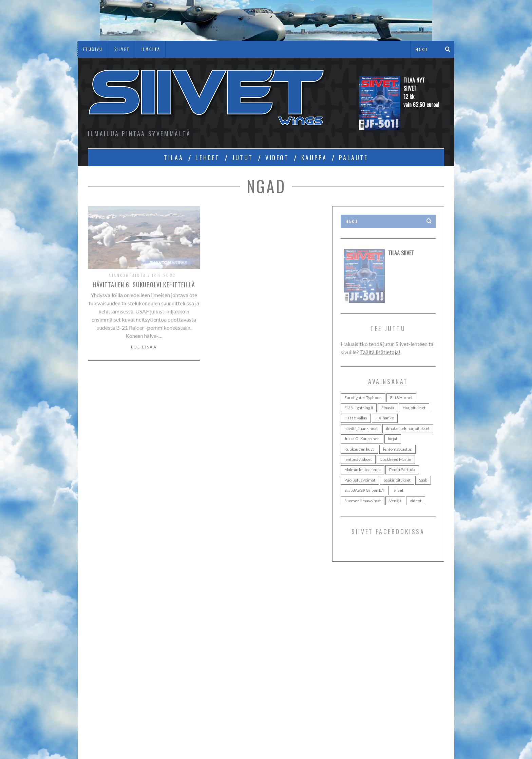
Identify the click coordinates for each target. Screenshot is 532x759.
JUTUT (243, 158)
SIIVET (122, 49)
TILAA (174, 158)
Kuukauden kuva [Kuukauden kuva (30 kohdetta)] (359, 449)
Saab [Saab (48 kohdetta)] (423, 480)
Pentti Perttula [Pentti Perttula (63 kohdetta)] (402, 469)
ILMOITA (151, 49)
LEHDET (208, 158)
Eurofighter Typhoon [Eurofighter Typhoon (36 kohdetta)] (363, 397)
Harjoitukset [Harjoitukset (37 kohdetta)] (414, 408)
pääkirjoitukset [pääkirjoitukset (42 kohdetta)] (397, 480)
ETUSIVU (93, 49)
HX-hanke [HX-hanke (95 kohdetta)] (385, 418)
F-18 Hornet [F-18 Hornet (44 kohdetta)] (401, 397)
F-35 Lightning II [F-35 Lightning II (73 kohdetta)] (359, 408)
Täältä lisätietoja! (380, 352)
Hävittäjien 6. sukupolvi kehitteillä (144, 285)
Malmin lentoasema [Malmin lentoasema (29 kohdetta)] (363, 469)
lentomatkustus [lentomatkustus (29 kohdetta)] (397, 449)
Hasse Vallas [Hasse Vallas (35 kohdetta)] (356, 418)
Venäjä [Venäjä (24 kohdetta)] (395, 501)
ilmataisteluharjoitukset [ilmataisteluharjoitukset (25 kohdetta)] (408, 428)
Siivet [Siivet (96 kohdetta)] (398, 490)
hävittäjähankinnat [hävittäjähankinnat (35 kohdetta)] (361, 428)
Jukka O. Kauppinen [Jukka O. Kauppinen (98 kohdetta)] (362, 439)
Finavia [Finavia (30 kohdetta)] (388, 408)
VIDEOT (277, 158)
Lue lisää (144, 347)
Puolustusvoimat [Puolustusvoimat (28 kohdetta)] (360, 480)
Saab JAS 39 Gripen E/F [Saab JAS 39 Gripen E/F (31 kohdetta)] (365, 490)
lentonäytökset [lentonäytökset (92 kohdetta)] (358, 459)
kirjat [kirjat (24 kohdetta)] (393, 439)
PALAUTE (353, 158)
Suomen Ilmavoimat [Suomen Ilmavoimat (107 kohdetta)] (363, 501)
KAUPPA (314, 158)
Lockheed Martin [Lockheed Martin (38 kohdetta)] (396, 459)
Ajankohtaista (127, 275)
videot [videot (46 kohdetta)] (416, 501)
